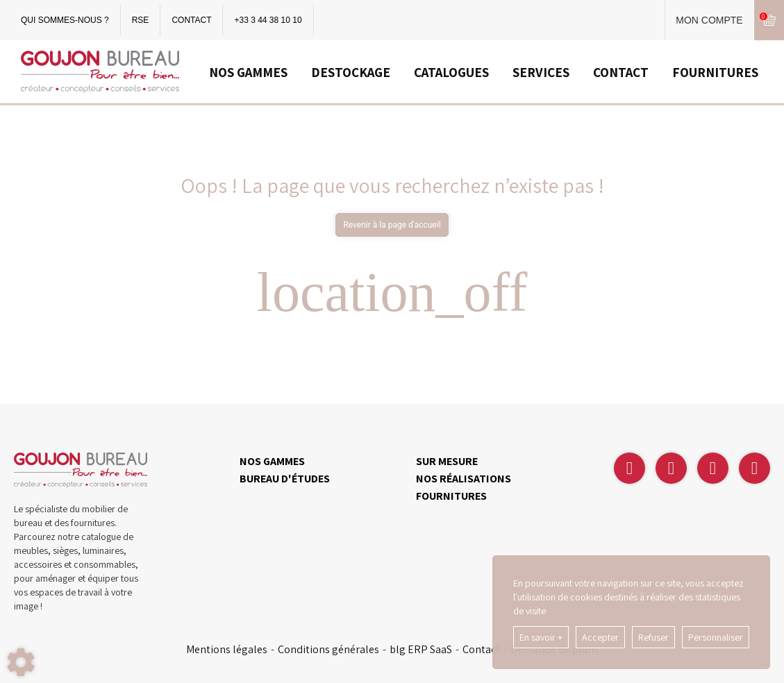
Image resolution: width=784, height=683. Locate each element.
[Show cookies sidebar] (21, 662)
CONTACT (191, 20)
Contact (481, 650)
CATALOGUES (451, 72)
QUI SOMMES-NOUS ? (65, 20)
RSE (141, 20)
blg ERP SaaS (421, 650)
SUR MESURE (447, 461)
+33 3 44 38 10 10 (268, 20)
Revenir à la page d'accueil (392, 225)
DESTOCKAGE (351, 72)
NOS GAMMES (248, 72)
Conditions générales (328, 650)
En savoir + (541, 637)
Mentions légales (227, 650)
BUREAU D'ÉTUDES (285, 479)
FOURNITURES (715, 72)
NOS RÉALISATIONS (464, 479)
